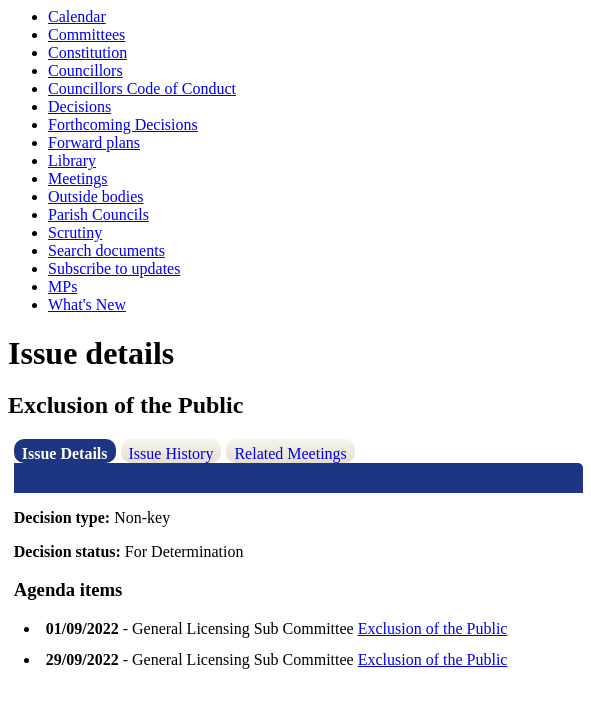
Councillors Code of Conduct (142, 88)
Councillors (85, 70)
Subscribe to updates (114, 268)
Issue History (171, 453)
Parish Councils (98, 214)
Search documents (106, 250)
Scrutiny (75, 232)
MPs (62, 286)
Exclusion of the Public (433, 628)
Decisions (79, 106)
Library (72, 160)
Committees (86, 34)
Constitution (87, 52)
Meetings (78, 178)
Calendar (77, 16)
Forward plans (94, 142)
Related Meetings (290, 453)
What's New (87, 304)
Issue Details (65, 453)
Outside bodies (96, 196)
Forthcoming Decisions (123, 124)
